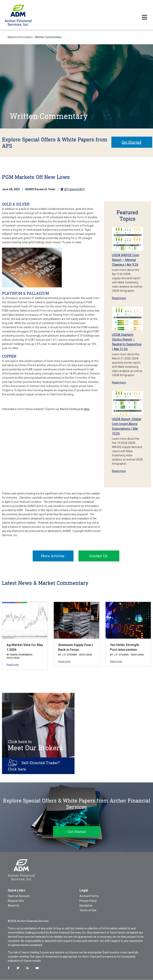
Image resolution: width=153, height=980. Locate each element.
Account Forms (89, 896)
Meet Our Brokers (35, 746)
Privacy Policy (88, 901)
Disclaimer (86, 906)
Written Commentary (48, 37)
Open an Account (19, 896)
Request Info (16, 901)
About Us (14, 906)
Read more (119, 298)
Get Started (131, 142)
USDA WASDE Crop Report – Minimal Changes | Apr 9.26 (126, 260)
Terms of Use (88, 910)
